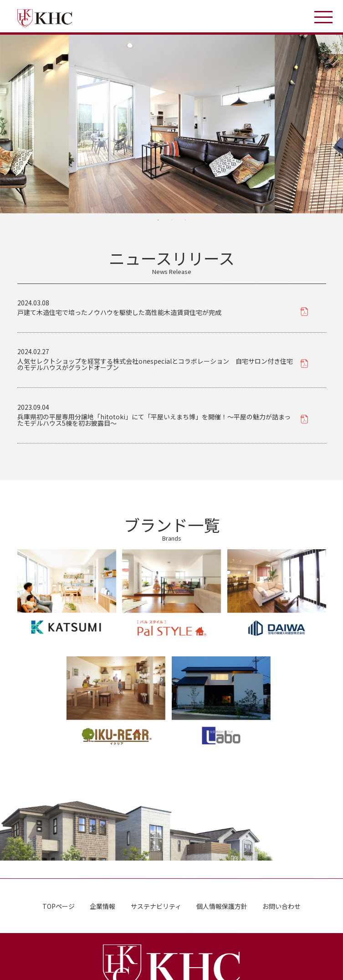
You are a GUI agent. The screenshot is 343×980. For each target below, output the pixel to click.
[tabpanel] (172, 124)
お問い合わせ (282, 906)
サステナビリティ (156, 906)
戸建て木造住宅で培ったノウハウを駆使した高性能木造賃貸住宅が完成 (119, 312)
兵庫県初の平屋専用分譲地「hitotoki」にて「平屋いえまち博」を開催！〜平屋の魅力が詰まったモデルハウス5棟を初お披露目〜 (154, 419)
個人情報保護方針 (222, 906)
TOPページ (59, 906)
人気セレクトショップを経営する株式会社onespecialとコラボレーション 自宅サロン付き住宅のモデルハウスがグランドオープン (155, 364)
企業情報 (102, 906)
